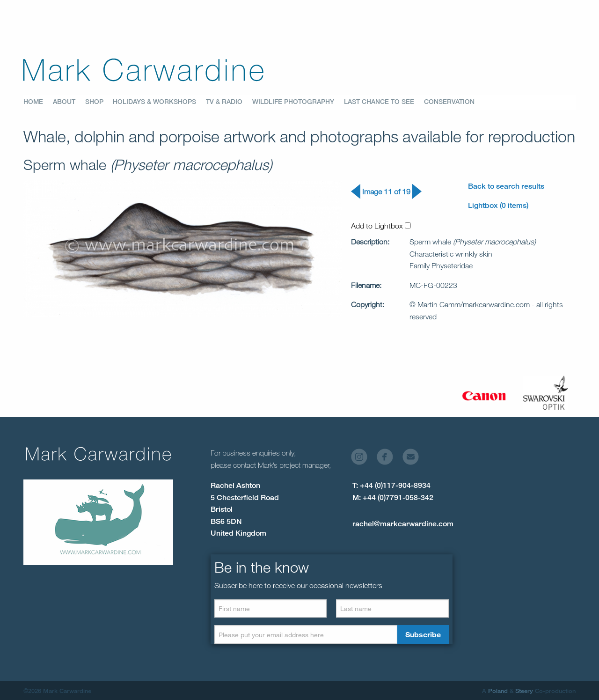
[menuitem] (38, 102)
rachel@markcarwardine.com (403, 524)
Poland (498, 691)
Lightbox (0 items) (498, 205)
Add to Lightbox (381, 226)
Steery (524, 691)
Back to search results (506, 186)
